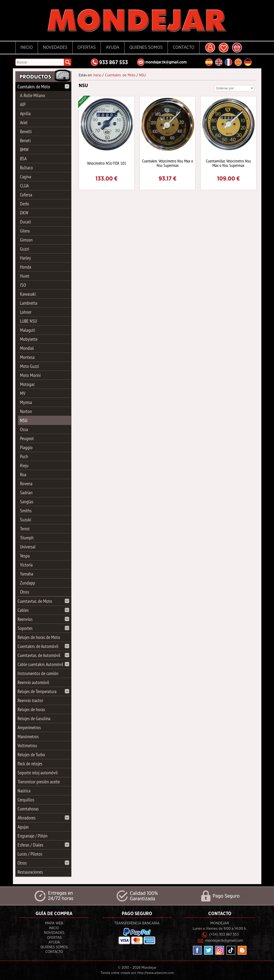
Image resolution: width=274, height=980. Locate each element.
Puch (24, 456)
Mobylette (29, 339)
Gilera (25, 231)
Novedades (55, 48)
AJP (23, 104)
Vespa (25, 556)
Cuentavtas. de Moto (43, 601)
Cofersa (26, 195)
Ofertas (87, 48)
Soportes (43, 628)
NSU (24, 420)
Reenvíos (43, 619)
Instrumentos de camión (38, 673)
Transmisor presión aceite (39, 782)
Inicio (27, 48)
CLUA (24, 186)
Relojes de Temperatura (43, 691)
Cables (43, 610)
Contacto (184, 48)
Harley (25, 258)
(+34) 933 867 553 (224, 935)
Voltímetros (27, 745)
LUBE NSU (28, 321)
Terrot (25, 529)
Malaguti (28, 330)
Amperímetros (29, 727)
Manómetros (28, 736)
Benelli (26, 131)
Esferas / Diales (43, 845)
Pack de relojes (30, 763)
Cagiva (26, 177)
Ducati (25, 222)
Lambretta (29, 303)
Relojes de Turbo (31, 754)
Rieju (24, 465)
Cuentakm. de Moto (43, 86)
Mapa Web (54, 923)
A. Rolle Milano (33, 95)
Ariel (24, 122)
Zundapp (28, 583)
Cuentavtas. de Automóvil (43, 655)
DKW (24, 213)
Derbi (24, 204)
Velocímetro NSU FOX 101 (107, 163)
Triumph (27, 538)
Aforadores (43, 818)
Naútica (24, 791)
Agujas (23, 827)
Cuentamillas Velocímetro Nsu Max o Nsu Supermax (228, 163)
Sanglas (27, 501)
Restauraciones (30, 872)
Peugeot (27, 438)
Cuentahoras (28, 809)
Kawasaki (28, 294)
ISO (23, 285)
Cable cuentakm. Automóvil (43, 664)
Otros (25, 592)
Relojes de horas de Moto (39, 637)
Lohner (26, 312)
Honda (26, 267)
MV (23, 393)
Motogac (27, 384)
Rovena (26, 483)
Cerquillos (26, 800)
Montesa (27, 357)
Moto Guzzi (29, 366)
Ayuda (113, 48)
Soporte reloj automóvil (38, 773)
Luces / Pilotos (30, 854)
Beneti (25, 140)
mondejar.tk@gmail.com (224, 941)
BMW (24, 149)
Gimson (26, 240)
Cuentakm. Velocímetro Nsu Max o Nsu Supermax (168, 163)
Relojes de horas (31, 709)
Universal (28, 547)
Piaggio (26, 447)
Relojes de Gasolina (34, 718)
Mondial (27, 348)
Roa (23, 474)
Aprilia (25, 113)
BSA (23, 158)
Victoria (26, 565)
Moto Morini (30, 375)
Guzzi (24, 249)
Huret (25, 276)
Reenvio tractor (30, 700)
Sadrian (26, 492)
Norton (26, 411)
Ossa (24, 429)
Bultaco (26, 167)
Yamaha (27, 574)
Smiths (26, 510)
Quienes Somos (146, 48)
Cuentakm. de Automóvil (43, 646)
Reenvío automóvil (33, 682)
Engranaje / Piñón (33, 836)
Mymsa (26, 402)
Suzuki (26, 520)
